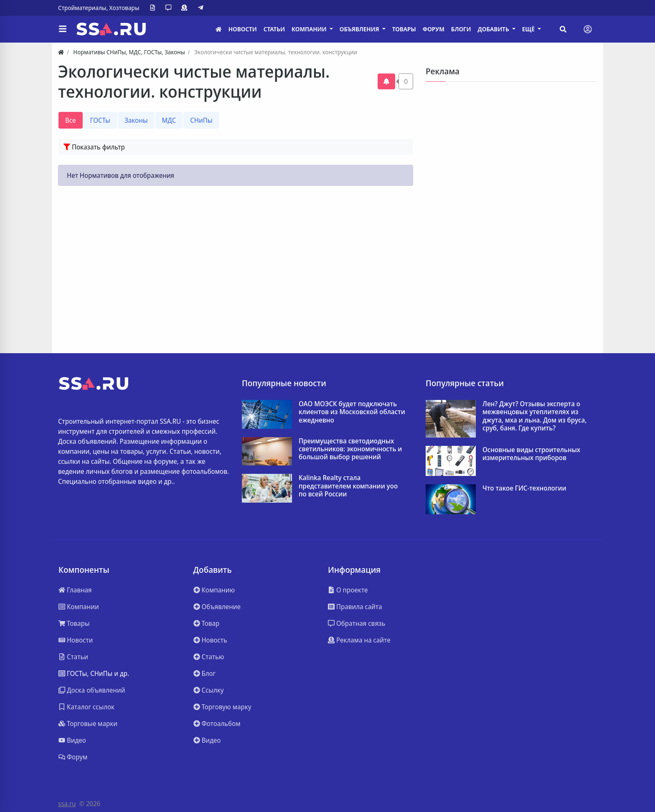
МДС (169, 120)
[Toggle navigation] (588, 29)
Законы (136, 120)
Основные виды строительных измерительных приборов (531, 454)
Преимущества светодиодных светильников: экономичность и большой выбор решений (350, 449)
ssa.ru (67, 804)
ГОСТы (100, 120)
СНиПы (201, 120)
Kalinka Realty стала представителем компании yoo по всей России (348, 486)
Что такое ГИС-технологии (524, 488)
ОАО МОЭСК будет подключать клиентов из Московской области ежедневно (352, 412)
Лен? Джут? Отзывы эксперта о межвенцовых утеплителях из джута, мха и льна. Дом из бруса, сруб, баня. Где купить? (534, 416)
